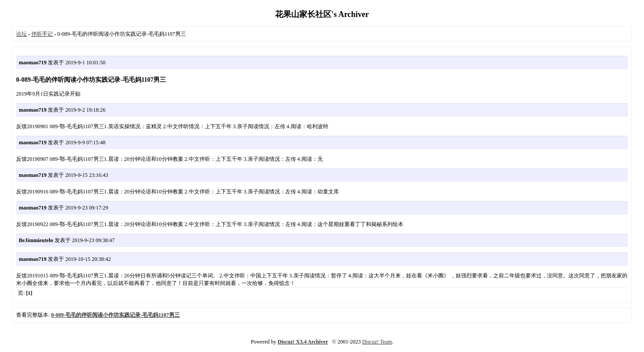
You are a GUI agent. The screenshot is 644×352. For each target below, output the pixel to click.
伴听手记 (42, 34)
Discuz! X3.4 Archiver (303, 342)
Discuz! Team (377, 342)
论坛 (21, 34)
